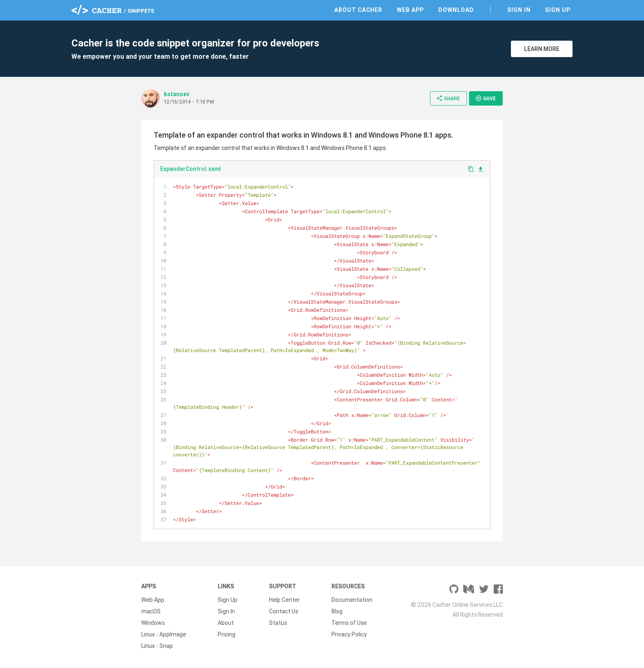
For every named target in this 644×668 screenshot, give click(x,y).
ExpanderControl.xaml (191, 169)
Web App (410, 10)
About (226, 623)
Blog (337, 611)
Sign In (519, 10)
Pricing (227, 634)
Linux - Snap (157, 646)
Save (485, 98)
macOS (151, 611)
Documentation (352, 600)
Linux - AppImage (164, 634)
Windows (153, 623)
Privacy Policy (349, 634)
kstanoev (177, 94)
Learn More (542, 49)
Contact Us (284, 611)
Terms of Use (349, 623)
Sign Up (558, 10)
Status (278, 623)
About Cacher (358, 10)
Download (456, 10)
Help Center (284, 600)
